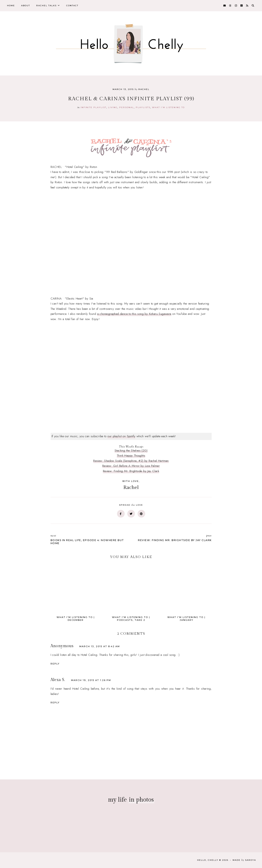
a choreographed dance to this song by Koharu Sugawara (134, 314)
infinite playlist (93, 107)
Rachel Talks (46, 6)
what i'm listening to (168, 107)
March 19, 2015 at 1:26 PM (91, 680)
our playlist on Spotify (121, 436)
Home (11, 6)
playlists (143, 107)
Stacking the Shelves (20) (131, 451)
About (26, 6)
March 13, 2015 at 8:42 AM (100, 646)
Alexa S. (58, 680)
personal (127, 107)
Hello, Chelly (208, 860)
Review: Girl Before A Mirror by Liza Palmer (131, 466)
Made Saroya (244, 860)
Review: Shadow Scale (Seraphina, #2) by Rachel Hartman (131, 461)
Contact (72, 6)
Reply (55, 664)
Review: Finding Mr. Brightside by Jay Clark (131, 471)
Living (113, 107)
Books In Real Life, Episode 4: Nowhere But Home (89, 539)
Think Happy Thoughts (131, 456)
